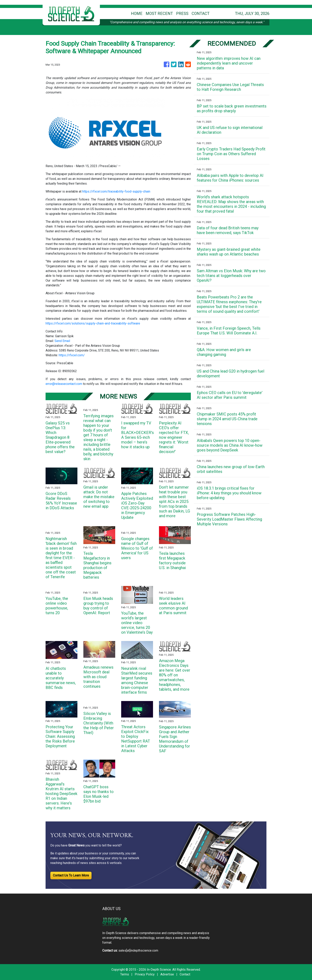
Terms (125, 974)
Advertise (167, 974)
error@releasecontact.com (64, 384)
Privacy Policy (145, 974)
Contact (185, 974)
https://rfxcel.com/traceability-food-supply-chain (116, 191)
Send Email (62, 341)
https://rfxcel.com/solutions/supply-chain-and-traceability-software (93, 323)
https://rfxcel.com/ (72, 355)
